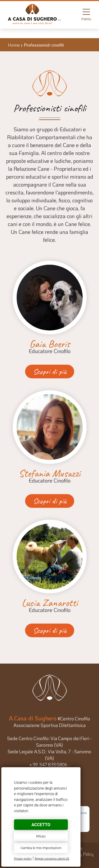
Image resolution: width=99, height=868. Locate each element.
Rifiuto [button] (41, 836)
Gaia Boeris (50, 344)
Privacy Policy (81, 854)
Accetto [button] (41, 825)
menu (86, 14)
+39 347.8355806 (48, 765)
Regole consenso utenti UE (52, 859)
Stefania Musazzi (49, 473)
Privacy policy (23, 859)
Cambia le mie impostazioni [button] (41, 848)
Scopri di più (50, 372)
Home (14, 45)
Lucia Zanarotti (50, 603)
